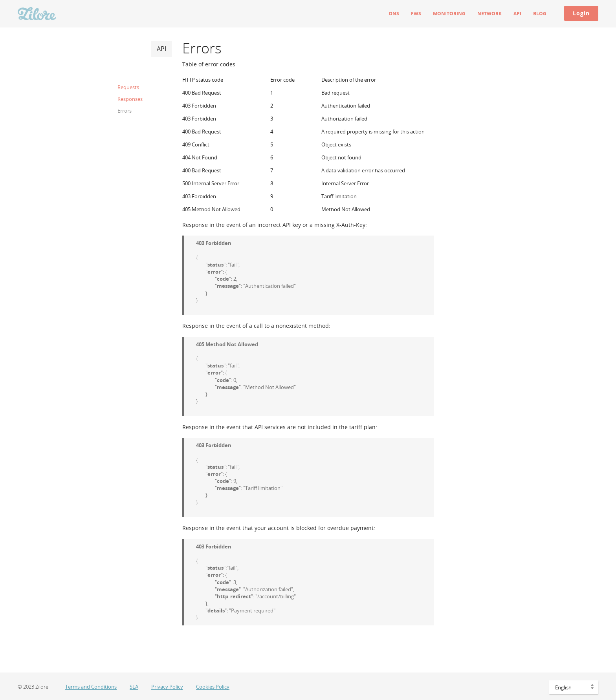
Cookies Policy (213, 687)
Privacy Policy (167, 687)
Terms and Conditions (91, 687)
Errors (125, 111)
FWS (416, 14)
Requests (128, 87)
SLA (134, 687)
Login (581, 13)
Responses (130, 99)
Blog (540, 14)
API (517, 14)
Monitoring (449, 14)
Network (489, 14)
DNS (394, 14)
